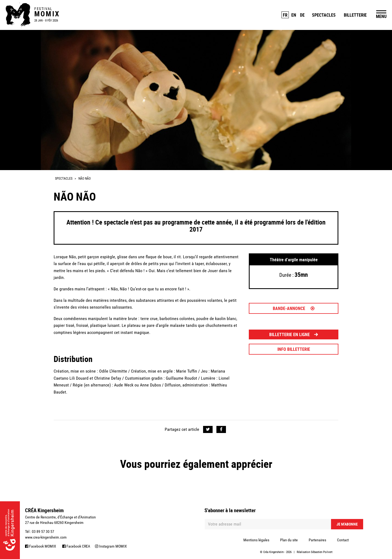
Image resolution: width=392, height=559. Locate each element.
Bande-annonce (294, 308)
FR (285, 15)
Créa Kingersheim (273, 552)
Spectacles (324, 15)
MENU (381, 16)
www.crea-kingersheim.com (46, 537)
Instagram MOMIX (111, 546)
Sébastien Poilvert (322, 552)
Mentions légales (256, 540)
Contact (343, 540)
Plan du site (289, 540)
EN (294, 15)
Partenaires (317, 540)
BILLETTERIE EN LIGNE (294, 334)
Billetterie (355, 15)
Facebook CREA (76, 546)
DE (302, 15)
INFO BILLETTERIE (294, 349)
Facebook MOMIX (41, 546)
